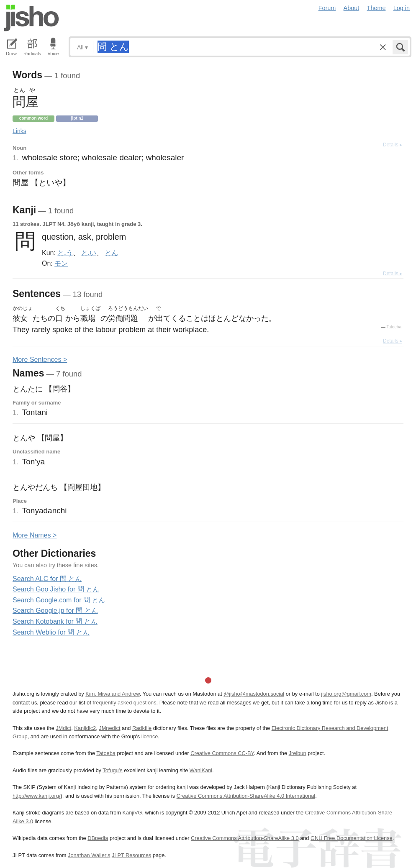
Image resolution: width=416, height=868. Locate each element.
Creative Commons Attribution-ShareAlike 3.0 (245, 838)
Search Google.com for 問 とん (59, 600)
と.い (89, 253)
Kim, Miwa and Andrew (112, 694)
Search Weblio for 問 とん (51, 632)
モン (61, 263)
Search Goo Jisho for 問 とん (56, 589)
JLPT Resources (131, 855)
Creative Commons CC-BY (222, 753)
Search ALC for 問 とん (47, 579)
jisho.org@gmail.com (346, 694)
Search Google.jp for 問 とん (55, 611)
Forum (327, 8)
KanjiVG (132, 813)
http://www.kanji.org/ (37, 796)
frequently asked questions (124, 703)
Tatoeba (394, 327)
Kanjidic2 (85, 728)
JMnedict (109, 728)
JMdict (63, 728)
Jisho (31, 18)
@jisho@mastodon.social (254, 694)
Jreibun (298, 753)
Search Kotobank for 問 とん (55, 621)
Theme (376, 8)
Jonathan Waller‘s (89, 855)
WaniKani (201, 770)
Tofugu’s (112, 770)
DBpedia (98, 838)
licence (150, 736)
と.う (65, 253)
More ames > (35, 535)
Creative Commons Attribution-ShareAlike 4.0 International (246, 796)
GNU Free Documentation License (352, 838)
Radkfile (142, 728)
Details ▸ (393, 145)
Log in (402, 8)
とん (111, 253)
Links (19, 131)
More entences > (40, 360)
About (352, 8)
